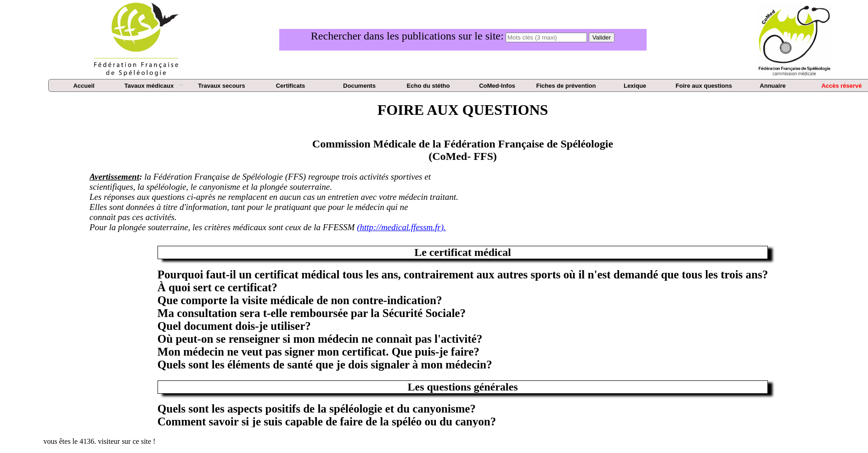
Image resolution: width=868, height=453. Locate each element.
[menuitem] (84, 86)
